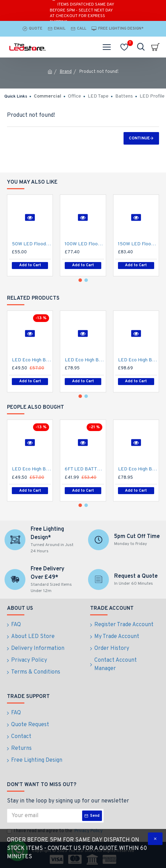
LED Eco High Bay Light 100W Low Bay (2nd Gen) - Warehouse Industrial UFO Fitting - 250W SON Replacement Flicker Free (31, 360)
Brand (66, 72)
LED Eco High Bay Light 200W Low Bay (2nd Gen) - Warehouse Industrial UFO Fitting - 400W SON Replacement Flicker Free (84, 360)
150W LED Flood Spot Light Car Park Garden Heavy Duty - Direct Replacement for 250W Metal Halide (137, 244)
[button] (80, 280)
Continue (139, 138)
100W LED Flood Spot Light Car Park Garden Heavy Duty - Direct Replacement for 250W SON (84, 244)
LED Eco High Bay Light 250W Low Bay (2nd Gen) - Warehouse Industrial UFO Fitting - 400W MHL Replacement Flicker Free (137, 360)
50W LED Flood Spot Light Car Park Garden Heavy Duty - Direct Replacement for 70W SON (31, 244)
